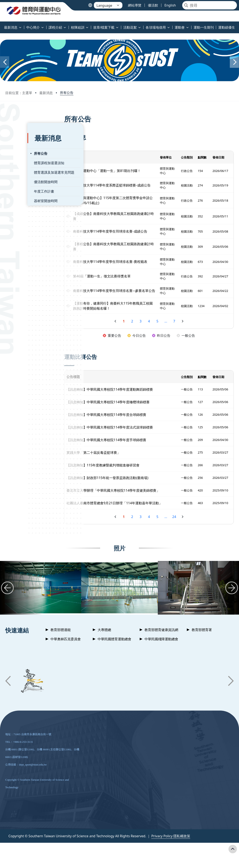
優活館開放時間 (24, 173)
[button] (5, 62)
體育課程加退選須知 (27, 154)
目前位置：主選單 (19, 93)
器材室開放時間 (24, 192)
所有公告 (67, 93)
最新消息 (46, 93)
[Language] (108, 5)
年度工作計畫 (22, 182)
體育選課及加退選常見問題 (32, 163)
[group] (43, 593)
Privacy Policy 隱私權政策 (171, 841)
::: (1, 25)
